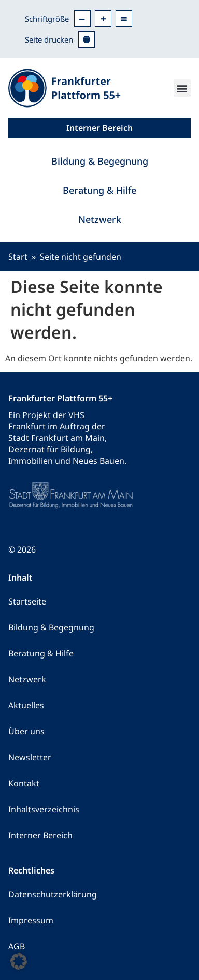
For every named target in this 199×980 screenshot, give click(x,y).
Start (18, 257)
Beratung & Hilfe (99, 190)
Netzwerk (100, 219)
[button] (182, 88)
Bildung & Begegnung (100, 161)
